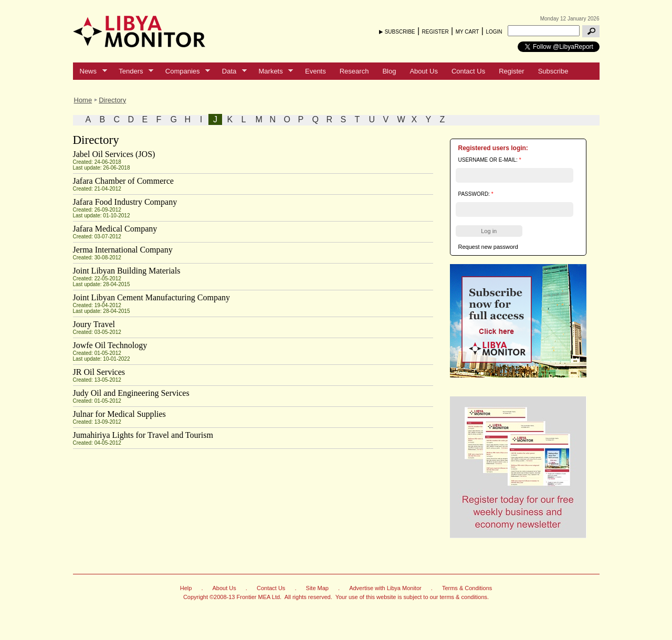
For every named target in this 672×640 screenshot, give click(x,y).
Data (231, 71)
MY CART (468, 32)
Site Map (317, 588)
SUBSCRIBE (400, 32)
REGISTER (435, 32)
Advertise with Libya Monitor (385, 588)
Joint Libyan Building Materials (127, 271)
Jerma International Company (123, 250)
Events (316, 71)
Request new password (488, 247)
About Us (423, 71)
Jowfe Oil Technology (110, 345)
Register (511, 71)
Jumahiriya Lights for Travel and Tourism (143, 435)
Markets (273, 71)
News (90, 71)
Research (354, 71)
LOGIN (494, 32)
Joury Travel (94, 324)
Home (83, 100)
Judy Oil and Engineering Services (131, 393)
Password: (476, 194)
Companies (184, 71)
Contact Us (468, 71)
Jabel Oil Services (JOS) (114, 154)
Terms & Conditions (467, 588)
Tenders (133, 71)
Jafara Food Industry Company (125, 202)
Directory (112, 100)
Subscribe (553, 71)
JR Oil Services (99, 372)
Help (186, 588)
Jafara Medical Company (115, 229)
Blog (389, 71)
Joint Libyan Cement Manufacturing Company (152, 297)
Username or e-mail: (490, 160)
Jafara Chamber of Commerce (123, 181)
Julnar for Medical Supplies (119, 414)
